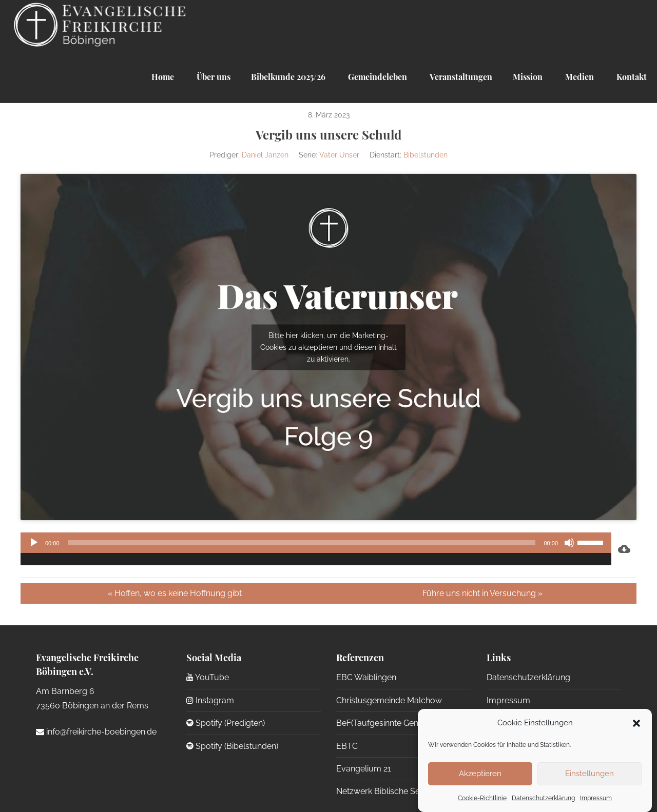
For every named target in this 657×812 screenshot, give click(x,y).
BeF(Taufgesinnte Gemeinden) (392, 723)
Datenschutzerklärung (543, 798)
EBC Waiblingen (366, 677)
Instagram (210, 700)
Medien (578, 77)
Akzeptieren (480, 774)
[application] (316, 549)
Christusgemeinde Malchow (389, 700)
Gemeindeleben (376, 77)
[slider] (302, 543)
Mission (528, 77)
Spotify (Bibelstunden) (232, 746)
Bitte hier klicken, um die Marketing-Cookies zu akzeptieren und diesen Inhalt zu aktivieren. (328, 347)
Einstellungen (590, 774)
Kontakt (631, 77)
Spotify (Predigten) (226, 723)
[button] (636, 723)
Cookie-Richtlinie (482, 798)
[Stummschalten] (569, 543)
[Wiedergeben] (34, 543)
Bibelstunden (426, 155)
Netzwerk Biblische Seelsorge (392, 791)
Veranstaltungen (460, 77)
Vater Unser (339, 155)
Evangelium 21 (364, 769)
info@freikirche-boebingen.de (96, 732)
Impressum (596, 798)
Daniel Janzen (265, 155)
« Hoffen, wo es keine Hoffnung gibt (175, 593)
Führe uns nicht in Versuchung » (482, 593)
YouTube (208, 677)
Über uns (212, 77)
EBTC (347, 746)
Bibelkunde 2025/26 (288, 77)
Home (163, 77)
